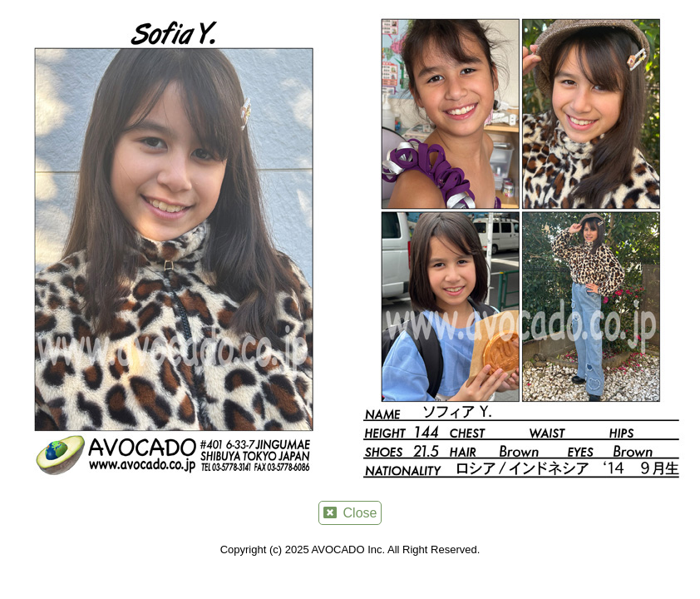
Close (350, 513)
